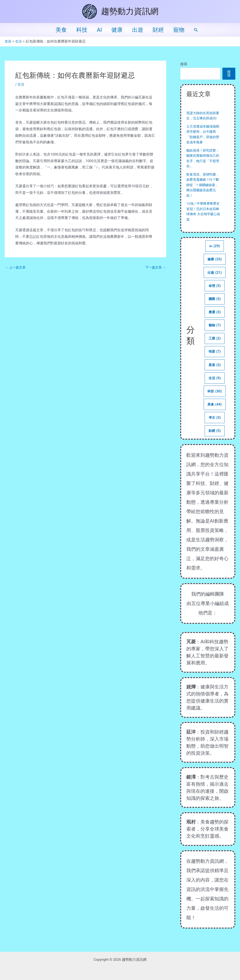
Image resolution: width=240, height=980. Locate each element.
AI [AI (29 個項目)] (215, 252)
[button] (202, 30)
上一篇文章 (16, 267)
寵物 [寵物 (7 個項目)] (215, 333)
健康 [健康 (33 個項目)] (215, 265)
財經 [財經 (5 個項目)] (215, 441)
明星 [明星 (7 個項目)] (215, 360)
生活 (21, 84)
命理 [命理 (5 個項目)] (215, 292)
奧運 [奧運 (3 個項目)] (215, 319)
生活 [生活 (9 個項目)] (215, 387)
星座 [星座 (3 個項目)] (215, 374)
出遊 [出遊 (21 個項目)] (215, 279)
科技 (78, 30)
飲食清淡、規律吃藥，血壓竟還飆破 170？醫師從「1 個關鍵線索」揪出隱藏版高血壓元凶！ (203, 190)
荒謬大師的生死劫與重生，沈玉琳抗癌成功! (202, 118)
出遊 (139, 30)
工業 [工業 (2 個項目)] (215, 346)
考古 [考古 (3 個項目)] (215, 428)
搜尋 (184, 64)
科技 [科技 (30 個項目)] (215, 401)
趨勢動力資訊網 (130, 11)
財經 (162, 30)
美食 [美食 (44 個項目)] (215, 414)
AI (97, 30)
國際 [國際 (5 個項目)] (215, 306)
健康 (117, 30)
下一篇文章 (155, 267)
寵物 (184, 30)
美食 (56, 30)
